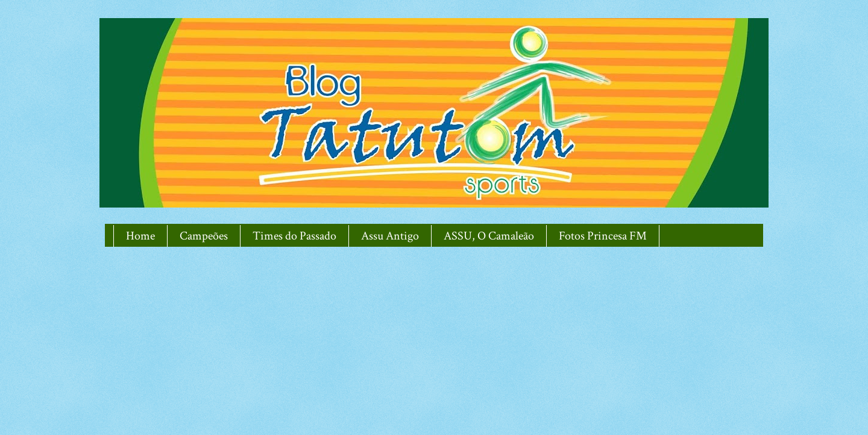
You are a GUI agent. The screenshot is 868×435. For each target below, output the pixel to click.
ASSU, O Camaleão (489, 236)
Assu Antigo (390, 236)
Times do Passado (294, 236)
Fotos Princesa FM (603, 236)
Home (140, 236)
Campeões (204, 236)
